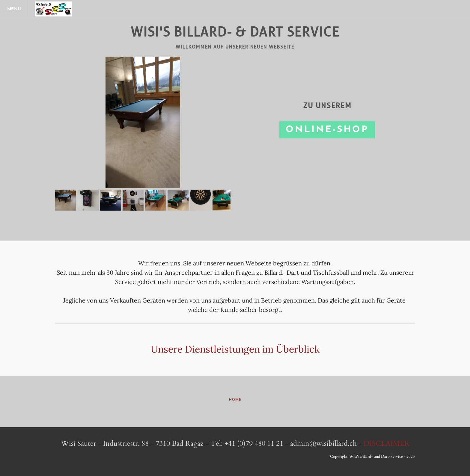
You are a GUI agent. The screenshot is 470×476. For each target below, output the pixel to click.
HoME (235, 400)
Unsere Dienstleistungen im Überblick (235, 349)
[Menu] (15, 9)
